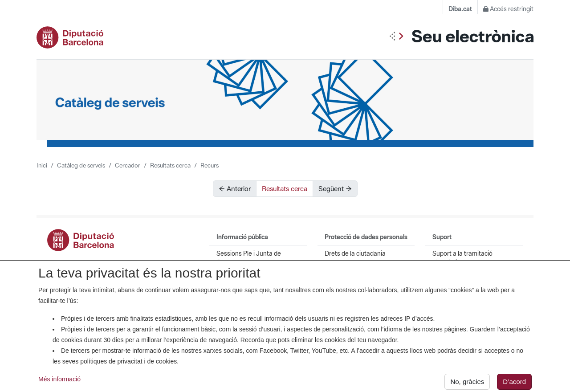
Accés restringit (508, 9)
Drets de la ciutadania (355, 253)
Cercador (128, 165)
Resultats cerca (170, 165)
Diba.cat (460, 9)
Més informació (59, 382)
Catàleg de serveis (81, 165)
